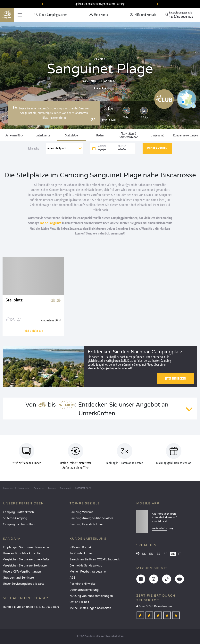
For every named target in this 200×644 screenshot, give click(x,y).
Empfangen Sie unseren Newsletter (26, 547)
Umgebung (157, 135)
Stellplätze (71, 135)
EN (151, 554)
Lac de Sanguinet (51, 223)
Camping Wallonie (81, 512)
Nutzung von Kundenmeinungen (91, 596)
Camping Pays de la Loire (86, 524)
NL (144, 554)
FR (166, 554)
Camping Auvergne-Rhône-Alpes (91, 518)
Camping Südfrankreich (18, 512)
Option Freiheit (79, 602)
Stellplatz (14, 300)
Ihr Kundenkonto (81, 553)
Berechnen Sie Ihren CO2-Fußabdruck (95, 560)
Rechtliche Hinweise (83, 584)
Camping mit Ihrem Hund (20, 524)
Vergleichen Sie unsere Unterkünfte (26, 560)
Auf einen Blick (14, 135)
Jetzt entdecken (175, 378)
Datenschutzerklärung (84, 590)
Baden (100, 135)
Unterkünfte (43, 135)
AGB (73, 578)
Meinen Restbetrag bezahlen (88, 572)
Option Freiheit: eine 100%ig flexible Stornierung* (100, 4)
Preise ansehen (157, 148)
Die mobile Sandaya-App (86, 566)
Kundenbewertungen (186, 135)
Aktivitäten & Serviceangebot (129, 135)
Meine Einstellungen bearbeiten (90, 608)
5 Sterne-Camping (15, 518)
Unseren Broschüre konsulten (23, 553)
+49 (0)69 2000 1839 (46, 607)
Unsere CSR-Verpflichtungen (22, 572)
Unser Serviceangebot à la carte (24, 584)
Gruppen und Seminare (18, 578)
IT (180, 554)
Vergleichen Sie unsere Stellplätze (25, 566)
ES (158, 554)
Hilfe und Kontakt (81, 547)
